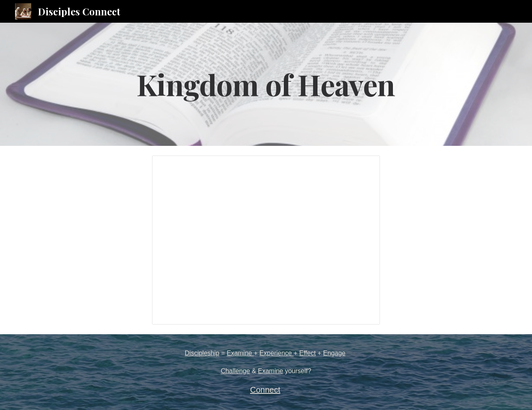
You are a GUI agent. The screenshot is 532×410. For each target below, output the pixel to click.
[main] (266, 84)
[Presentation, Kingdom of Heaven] (266, 240)
